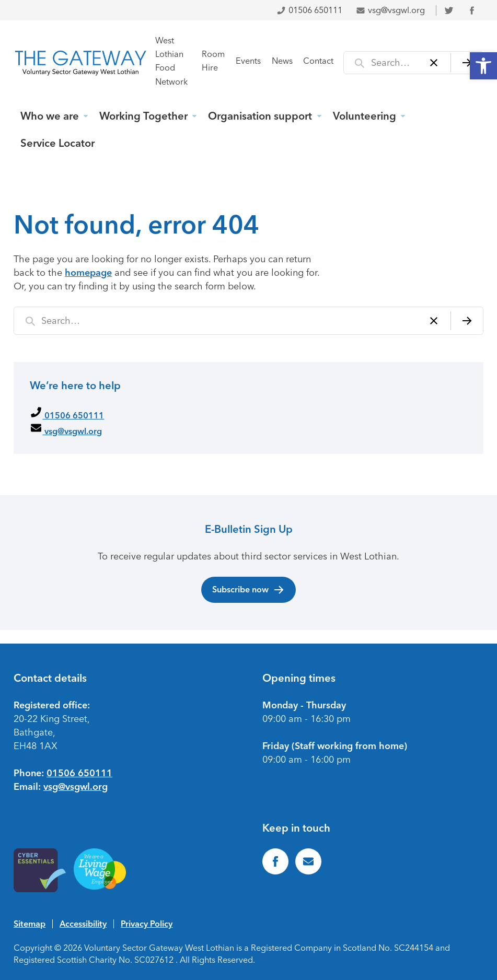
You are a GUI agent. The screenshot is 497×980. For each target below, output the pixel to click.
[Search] (467, 63)
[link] (483, 66)
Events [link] (248, 61)
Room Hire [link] (213, 61)
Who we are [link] (50, 116)
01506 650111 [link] (309, 10)
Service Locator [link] (57, 143)
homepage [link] (88, 273)
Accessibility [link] (83, 924)
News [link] (282, 61)
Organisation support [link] (260, 116)
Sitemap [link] (30, 924)
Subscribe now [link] (248, 590)
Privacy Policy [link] (147, 924)
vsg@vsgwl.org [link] (390, 10)
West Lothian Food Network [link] (171, 61)
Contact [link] (318, 61)
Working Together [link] (143, 116)
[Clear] (434, 63)
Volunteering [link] (365, 116)
